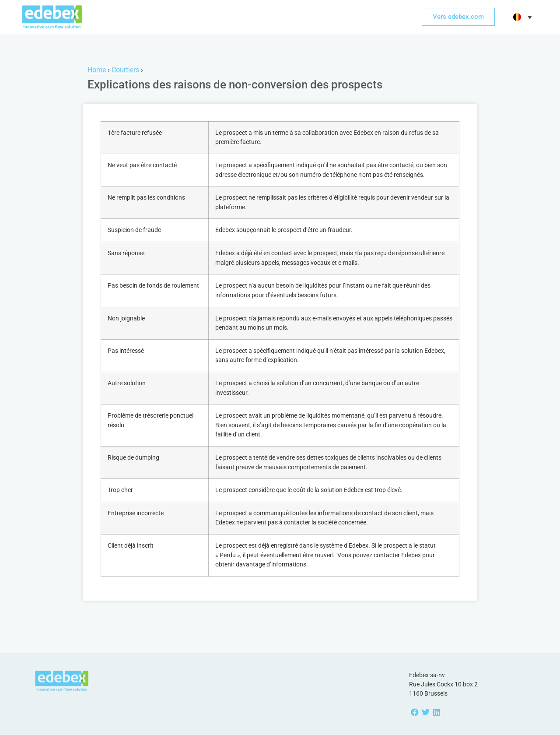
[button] (521, 17)
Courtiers (125, 70)
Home (97, 70)
